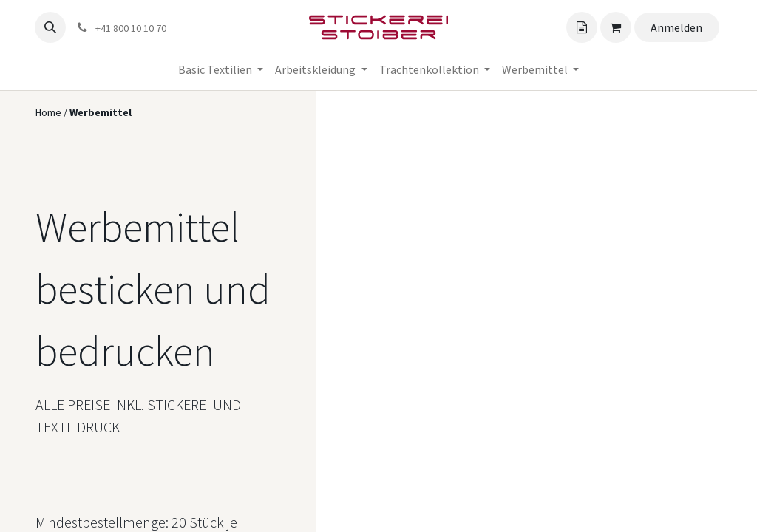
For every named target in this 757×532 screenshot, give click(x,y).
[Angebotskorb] (582, 27)
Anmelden (676, 27)
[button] (50, 27)
